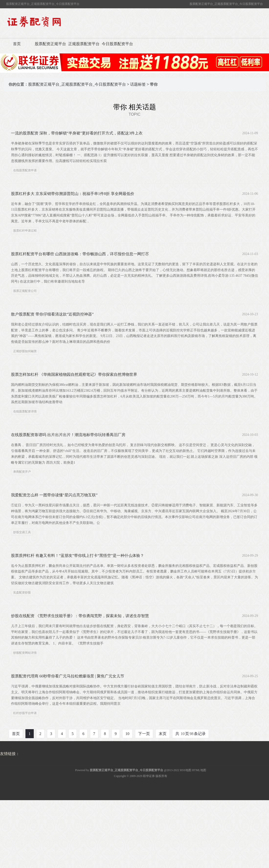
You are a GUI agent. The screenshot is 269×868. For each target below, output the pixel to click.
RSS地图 (185, 770)
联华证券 (149, 776)
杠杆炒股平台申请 (25, 713)
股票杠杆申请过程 (25, 231)
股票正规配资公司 (25, 291)
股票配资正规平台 (50, 44)
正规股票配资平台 (84, 44)
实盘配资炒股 (22, 592)
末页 (163, 734)
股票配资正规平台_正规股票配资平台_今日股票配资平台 (77, 84)
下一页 (144, 734)
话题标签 (138, 84)
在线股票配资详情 (25, 411)
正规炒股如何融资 (25, 351)
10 (127, 734)
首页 (17, 44)
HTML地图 (199, 770)
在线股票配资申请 (25, 170)
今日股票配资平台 (117, 44)
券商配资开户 (22, 472)
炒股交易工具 (22, 532)
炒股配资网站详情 (25, 653)
